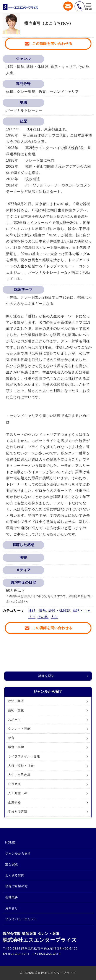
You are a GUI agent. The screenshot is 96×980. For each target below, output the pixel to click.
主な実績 (12, 864)
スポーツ (14, 720)
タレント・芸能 (19, 729)
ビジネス (14, 784)
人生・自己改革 (19, 775)
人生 (54, 617)
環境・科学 (16, 747)
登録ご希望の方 (16, 886)
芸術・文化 (16, 710)
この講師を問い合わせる (52, 44)
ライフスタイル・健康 (24, 756)
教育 (11, 738)
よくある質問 (15, 875)
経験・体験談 (59, 611)
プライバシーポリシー (21, 919)
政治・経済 (16, 701)
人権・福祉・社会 (21, 766)
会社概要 (12, 897)
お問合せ (12, 908)
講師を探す (46, 676)
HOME (10, 842)
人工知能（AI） (19, 793)
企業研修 (14, 802)
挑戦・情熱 (37, 611)
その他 (43, 617)
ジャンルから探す (18, 853)
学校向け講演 (18, 811)
